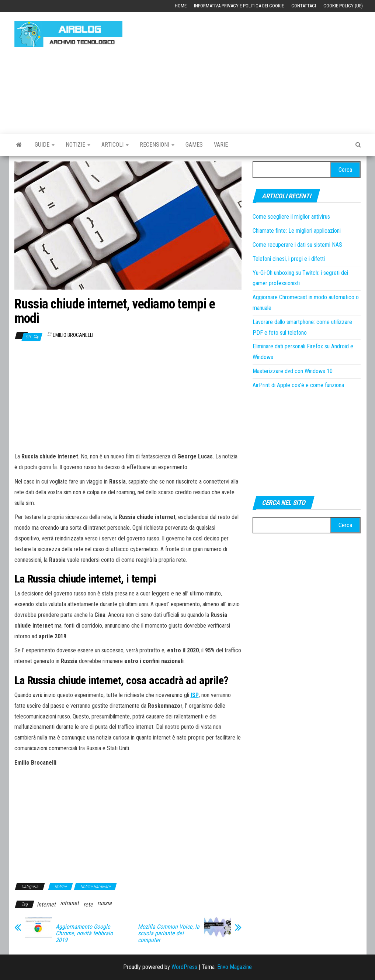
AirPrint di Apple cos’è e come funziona (298, 385)
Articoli (115, 145)
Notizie (78, 145)
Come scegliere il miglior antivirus (291, 217)
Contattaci (304, 6)
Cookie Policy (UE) (343, 6)
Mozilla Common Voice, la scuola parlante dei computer (169, 933)
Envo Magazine (235, 967)
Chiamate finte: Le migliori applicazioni (297, 231)
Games (194, 145)
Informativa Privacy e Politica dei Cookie (239, 6)
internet (46, 904)
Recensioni (157, 145)
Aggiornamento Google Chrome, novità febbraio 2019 (84, 933)
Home (181, 6)
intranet (70, 903)
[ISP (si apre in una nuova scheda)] (195, 695)
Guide (45, 145)
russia (105, 903)
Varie (221, 145)
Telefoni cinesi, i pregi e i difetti (289, 259)
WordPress (184, 967)
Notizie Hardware (95, 887)
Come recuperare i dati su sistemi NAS (297, 245)
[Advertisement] (254, 69)
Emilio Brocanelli (73, 335)
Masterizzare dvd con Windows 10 (293, 371)
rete (88, 904)
